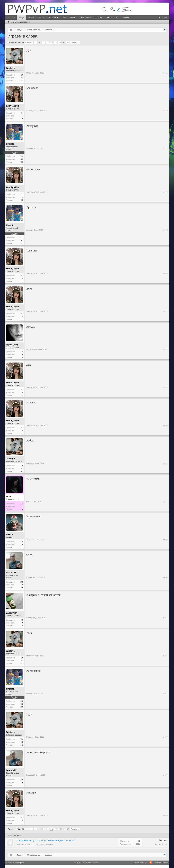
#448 (166, 349)
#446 (166, 273)
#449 (166, 387)
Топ (117, 17)
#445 (166, 230)
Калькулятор (85, 17)
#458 (166, 737)
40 (68, 42)
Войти (163, 17)
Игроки (31, 17)
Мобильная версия (15, 863)
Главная (11, 17)
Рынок (73, 17)
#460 (166, 815)
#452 (166, 501)
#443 (166, 149)
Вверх (165, 863)
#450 (166, 425)
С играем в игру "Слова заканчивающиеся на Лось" (46, 840)
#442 (166, 111)
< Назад (29, 42)
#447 (166, 311)
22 (47, 42)
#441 (166, 73)
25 (60, 42)
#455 (166, 618)
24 (56, 42)
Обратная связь (141, 863)
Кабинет (127, 17)
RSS (151, 863)
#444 (166, 192)
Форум (21, 18)
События (98, 17)
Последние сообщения (19, 22)
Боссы (109, 17)
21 (43, 42)
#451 (166, 463)
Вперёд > (75, 42)
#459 (166, 775)
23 (51, 42)
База (64, 17)
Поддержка (53, 17)
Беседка (49, 845)
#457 (166, 694)
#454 (166, 577)
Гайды (41, 17)
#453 (166, 539)
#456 (166, 656)
